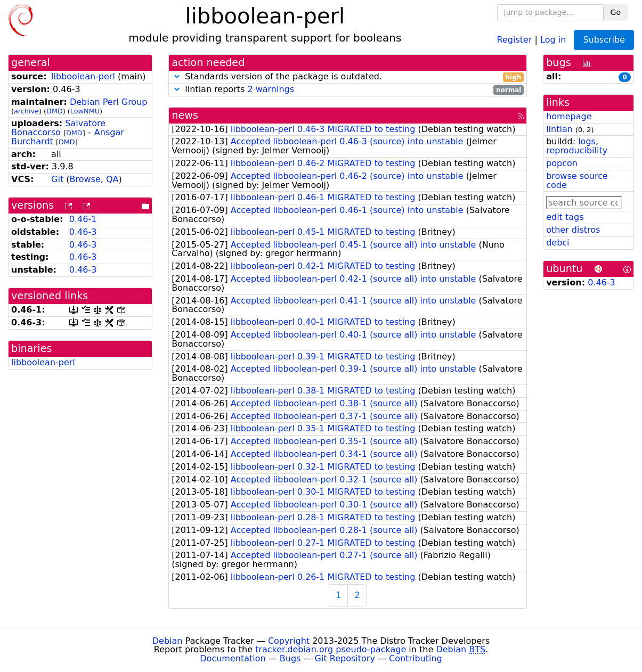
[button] (177, 76)
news (185, 115)
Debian (168, 641)
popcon (562, 163)
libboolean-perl (83, 76)
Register (515, 39)
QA (112, 179)
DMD (55, 111)
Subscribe (604, 40)
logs (587, 141)
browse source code (577, 181)
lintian (559, 129)
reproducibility (577, 150)
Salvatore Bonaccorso (58, 128)
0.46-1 (83, 219)
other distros (573, 230)
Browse (85, 179)
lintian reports (348, 90)
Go (616, 12)
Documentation (233, 658)
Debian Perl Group (109, 102)
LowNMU (85, 111)
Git (57, 179)
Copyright (289, 641)
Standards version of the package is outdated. (348, 77)
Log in (553, 39)
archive (26, 111)
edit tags (565, 217)
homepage (569, 116)
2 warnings (271, 89)
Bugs (290, 658)
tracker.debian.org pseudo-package (331, 649)
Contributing (416, 658)
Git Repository (345, 658)
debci (558, 243)
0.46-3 (83, 232)
